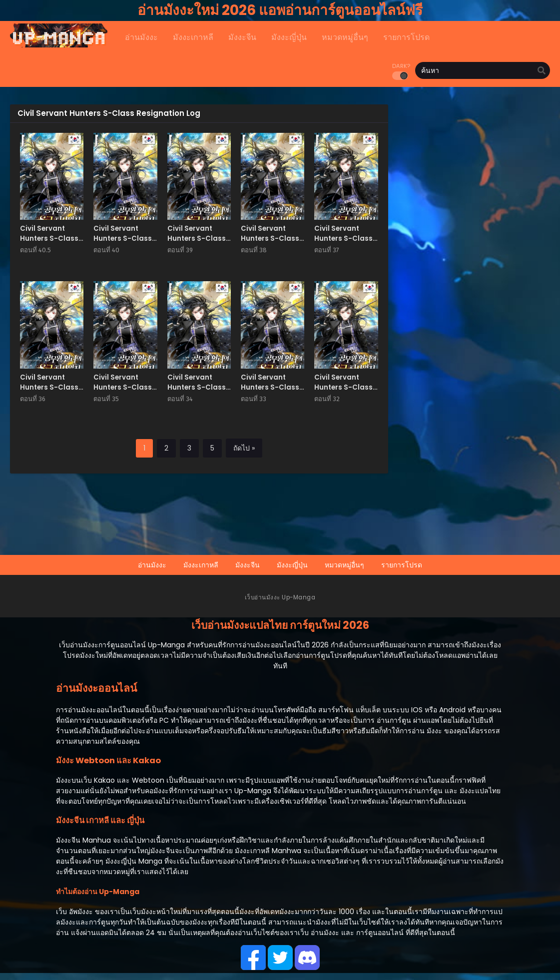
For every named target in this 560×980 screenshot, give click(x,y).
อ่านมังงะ (152, 565)
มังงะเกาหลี (201, 565)
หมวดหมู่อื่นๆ (344, 565)
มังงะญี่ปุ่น (292, 565)
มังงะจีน (248, 565)
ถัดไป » (244, 448)
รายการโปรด (402, 565)
